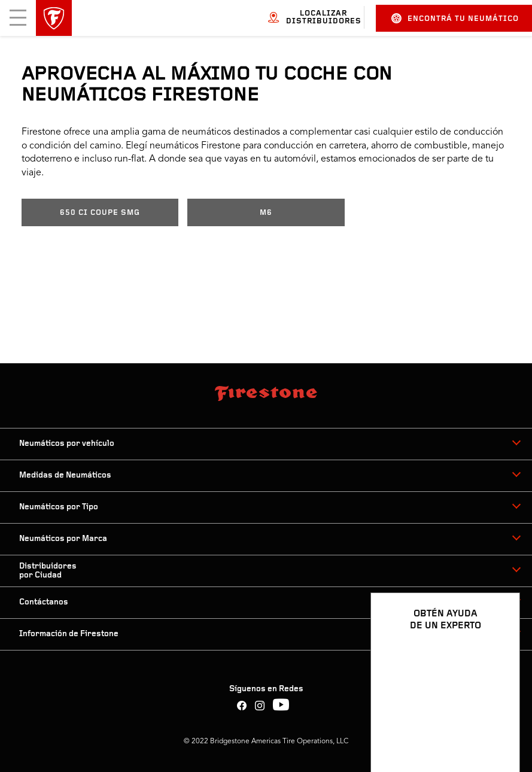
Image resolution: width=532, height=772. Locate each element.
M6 (266, 213)
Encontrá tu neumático (455, 18)
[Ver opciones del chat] (497, 728)
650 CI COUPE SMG (100, 213)
